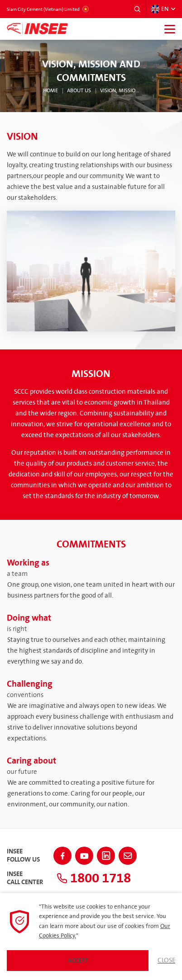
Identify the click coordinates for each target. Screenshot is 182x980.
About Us (79, 91)
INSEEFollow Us (23, 856)
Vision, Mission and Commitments (120, 91)
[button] (137, 9)
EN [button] (160, 9)
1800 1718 (94, 878)
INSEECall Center (25, 878)
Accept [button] (78, 961)
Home (50, 91)
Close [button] (166, 961)
